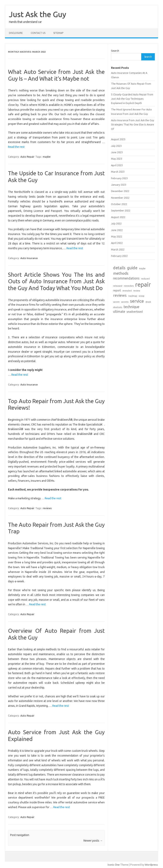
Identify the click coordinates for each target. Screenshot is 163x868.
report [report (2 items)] (117, 290)
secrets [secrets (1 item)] (125, 302)
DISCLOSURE (16, 33)
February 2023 (119, 178)
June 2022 (117, 230)
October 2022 (119, 204)
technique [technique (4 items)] (132, 307)
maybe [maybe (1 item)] (142, 268)
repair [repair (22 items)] (143, 285)
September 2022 (121, 210)
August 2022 (118, 217)
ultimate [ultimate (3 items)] (119, 311)
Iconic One (114, 865)
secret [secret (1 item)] (116, 302)
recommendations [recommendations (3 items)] (126, 278)
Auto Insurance (29, 258)
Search (115, 51)
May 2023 (117, 159)
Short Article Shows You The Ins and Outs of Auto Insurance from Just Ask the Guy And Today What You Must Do (56, 281)
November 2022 (120, 198)
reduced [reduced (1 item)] (145, 279)
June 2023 (117, 152)
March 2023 (118, 172)
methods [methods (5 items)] (121, 273)
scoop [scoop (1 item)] (141, 296)
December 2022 (120, 191)
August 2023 (118, 139)
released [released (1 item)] (118, 286)
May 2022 (117, 236)
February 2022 (119, 256)
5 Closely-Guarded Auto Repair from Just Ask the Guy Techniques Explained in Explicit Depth (132, 99)
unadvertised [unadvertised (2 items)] (135, 312)
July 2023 (116, 146)
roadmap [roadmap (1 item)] (133, 296)
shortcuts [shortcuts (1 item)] (118, 307)
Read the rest (16, 147)
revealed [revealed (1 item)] (127, 291)
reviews (47, 508)
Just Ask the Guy (38, 14)
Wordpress (151, 865)
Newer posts (93, 841)
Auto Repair (27, 157)
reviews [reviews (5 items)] (120, 295)
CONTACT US (38, 33)
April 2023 (117, 165)
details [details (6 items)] (119, 268)
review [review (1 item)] (137, 291)
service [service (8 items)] (137, 301)
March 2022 (118, 249)
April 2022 (117, 243)
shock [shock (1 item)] (148, 302)
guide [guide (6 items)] (132, 268)
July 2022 (116, 223)
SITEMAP (58, 33)
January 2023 (119, 185)
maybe (47, 157)
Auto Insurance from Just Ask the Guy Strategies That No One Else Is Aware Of (133, 125)
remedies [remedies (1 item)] (129, 286)
